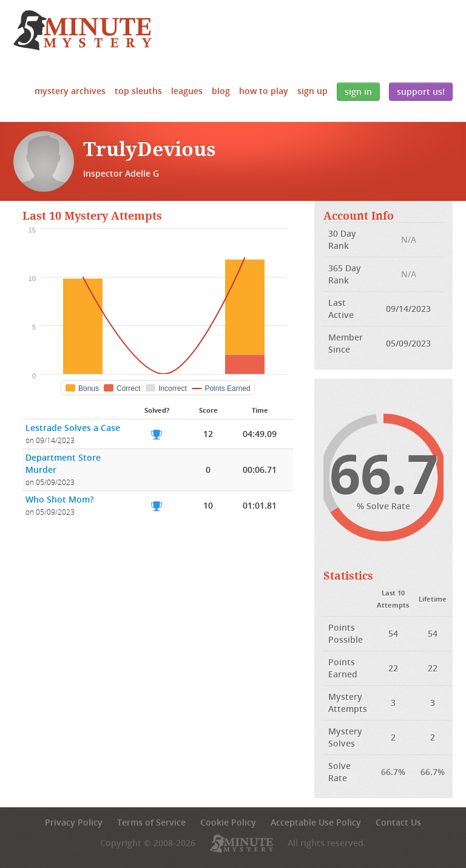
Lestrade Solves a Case (73, 428)
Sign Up (312, 91)
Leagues (187, 91)
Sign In (358, 91)
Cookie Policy (228, 822)
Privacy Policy (74, 822)
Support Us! (421, 91)
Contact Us (398, 822)
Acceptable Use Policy (316, 822)
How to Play (264, 91)
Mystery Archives (70, 91)
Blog (221, 91)
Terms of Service (151, 822)
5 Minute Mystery (83, 30)
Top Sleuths (138, 91)
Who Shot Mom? (59, 499)
